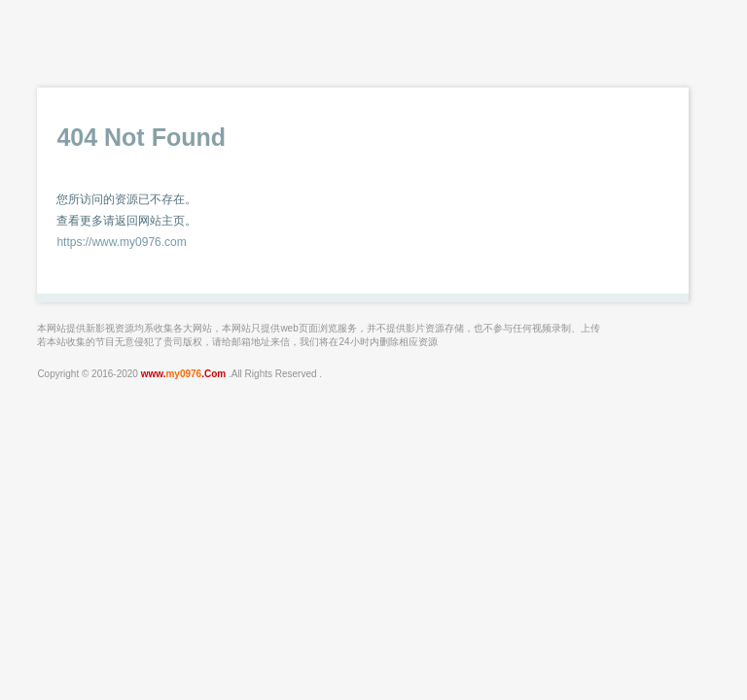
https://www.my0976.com (121, 242)
